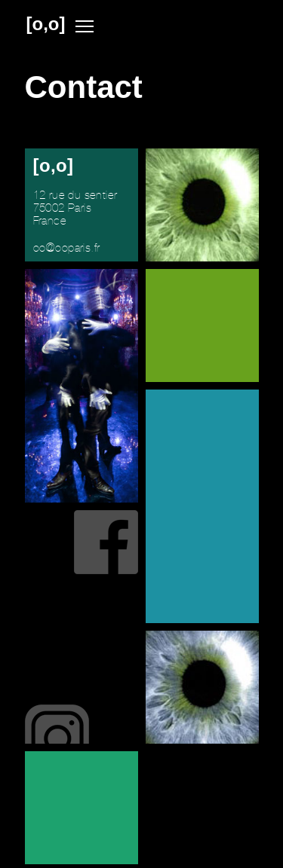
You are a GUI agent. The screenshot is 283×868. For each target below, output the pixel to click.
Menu (85, 26)
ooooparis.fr (67, 248)
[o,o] (46, 24)
